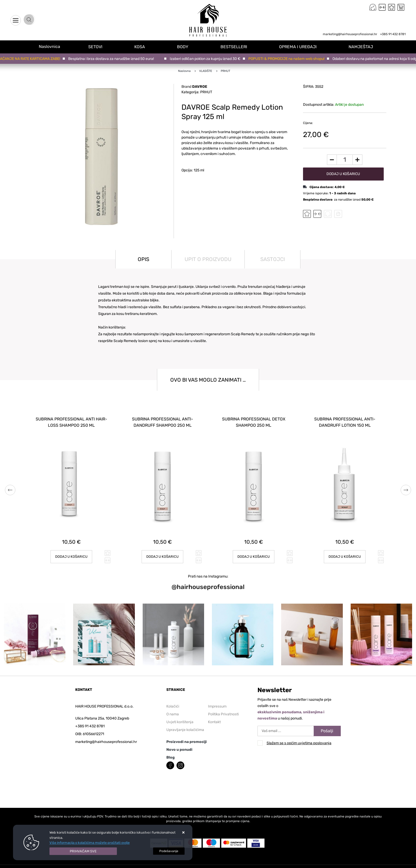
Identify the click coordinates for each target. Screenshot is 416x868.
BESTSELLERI (237, 46)
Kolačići (173, 702)
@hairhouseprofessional (208, 582)
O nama (173, 709)
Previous (10, 488)
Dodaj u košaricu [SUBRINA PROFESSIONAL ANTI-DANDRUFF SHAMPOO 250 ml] (163, 552)
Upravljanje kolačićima (185, 725)
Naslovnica (52, 46)
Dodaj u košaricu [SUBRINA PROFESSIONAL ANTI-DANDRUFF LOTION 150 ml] (345, 552)
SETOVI (101, 46)
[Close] (83, 851)
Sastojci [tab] (273, 259)
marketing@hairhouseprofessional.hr (350, 34)
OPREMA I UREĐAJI (300, 46)
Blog (171, 753)
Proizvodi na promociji (187, 737)
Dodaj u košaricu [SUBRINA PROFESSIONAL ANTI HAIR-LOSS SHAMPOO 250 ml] (71, 552)
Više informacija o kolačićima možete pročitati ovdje (90, 843)
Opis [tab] (143, 259)
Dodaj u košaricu (343, 174)
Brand (194, 87)
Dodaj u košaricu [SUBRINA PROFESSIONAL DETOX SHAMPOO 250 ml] (254, 552)
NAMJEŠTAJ (362, 46)
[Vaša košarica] (401, 7)
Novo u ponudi (179, 745)
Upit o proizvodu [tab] (208, 259)
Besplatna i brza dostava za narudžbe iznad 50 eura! (113, 59)
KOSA (145, 46)
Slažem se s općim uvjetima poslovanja (299, 739)
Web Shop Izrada (88, 865)
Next (406, 488)
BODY (187, 46)
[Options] (169, 851)
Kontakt (214, 717)
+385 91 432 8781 (393, 34)
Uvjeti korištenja (180, 717)
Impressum (217, 702)
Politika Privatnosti (223, 709)
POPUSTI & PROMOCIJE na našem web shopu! (289, 59)
